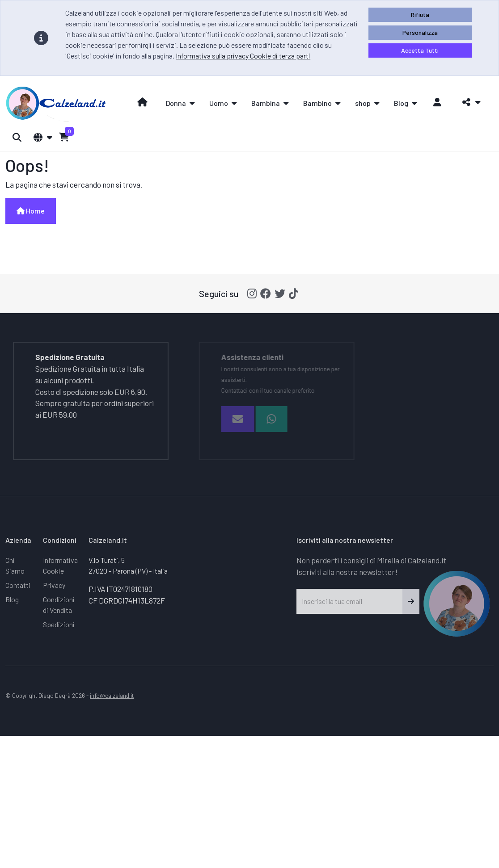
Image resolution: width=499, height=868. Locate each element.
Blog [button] (401, 103)
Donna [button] (176, 103)
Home (31, 211)
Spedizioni (59, 624)
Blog (12, 599)
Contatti (18, 585)
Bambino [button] (317, 103)
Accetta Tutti (420, 50)
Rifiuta (420, 15)
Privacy (54, 585)
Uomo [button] (219, 103)
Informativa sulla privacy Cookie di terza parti (243, 56)
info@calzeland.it (112, 695)
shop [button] (363, 103)
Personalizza (420, 32)
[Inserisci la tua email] (350, 601)
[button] (469, 102)
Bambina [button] (266, 103)
